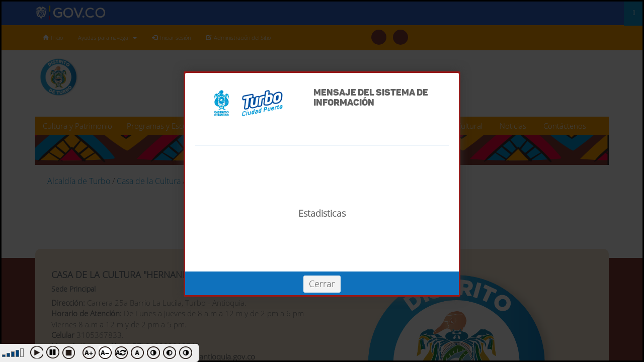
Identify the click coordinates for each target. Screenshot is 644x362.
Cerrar (322, 284)
